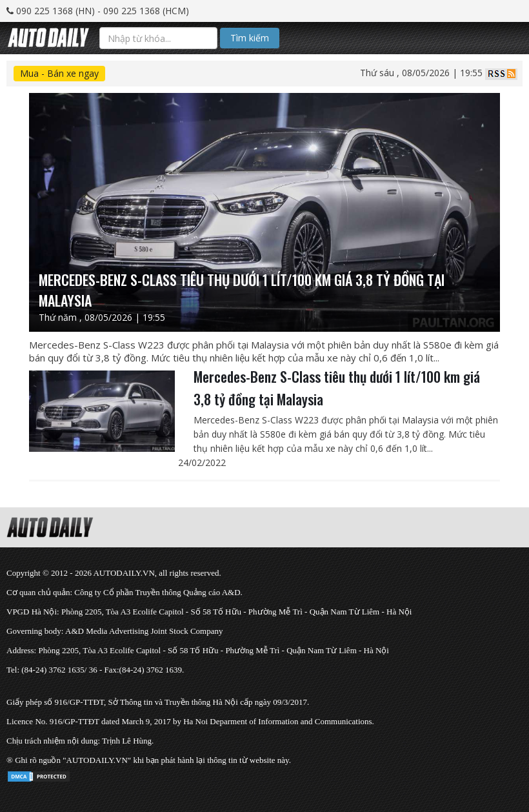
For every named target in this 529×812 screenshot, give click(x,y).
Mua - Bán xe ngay (59, 73)
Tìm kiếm (250, 38)
